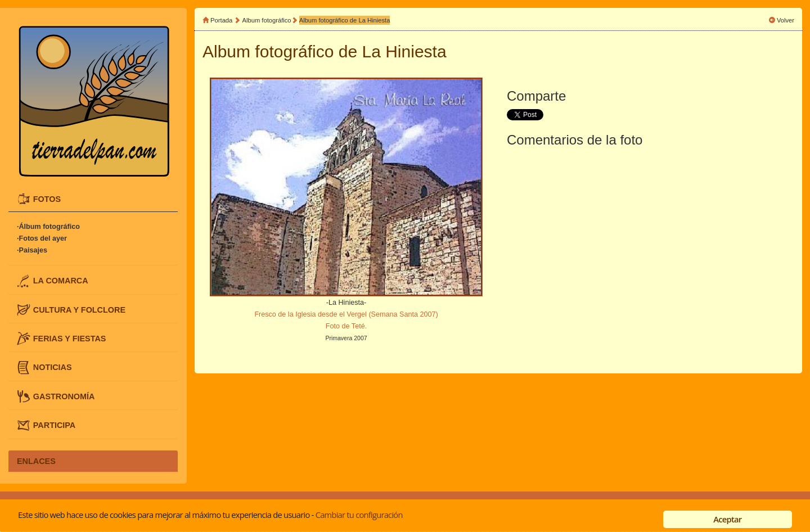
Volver (786, 20)
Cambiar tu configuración (359, 515)
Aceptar (727, 519)
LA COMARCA (61, 281)
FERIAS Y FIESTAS (70, 339)
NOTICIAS (53, 367)
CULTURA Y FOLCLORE (79, 309)
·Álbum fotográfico (48, 227)
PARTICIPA (54, 425)
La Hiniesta (404, 51)
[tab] (93, 199)
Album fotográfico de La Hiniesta (345, 20)
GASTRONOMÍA (64, 396)
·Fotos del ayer (42, 238)
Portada (221, 20)
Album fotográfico (267, 20)
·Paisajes (32, 250)
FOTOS (47, 199)
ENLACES (36, 461)
